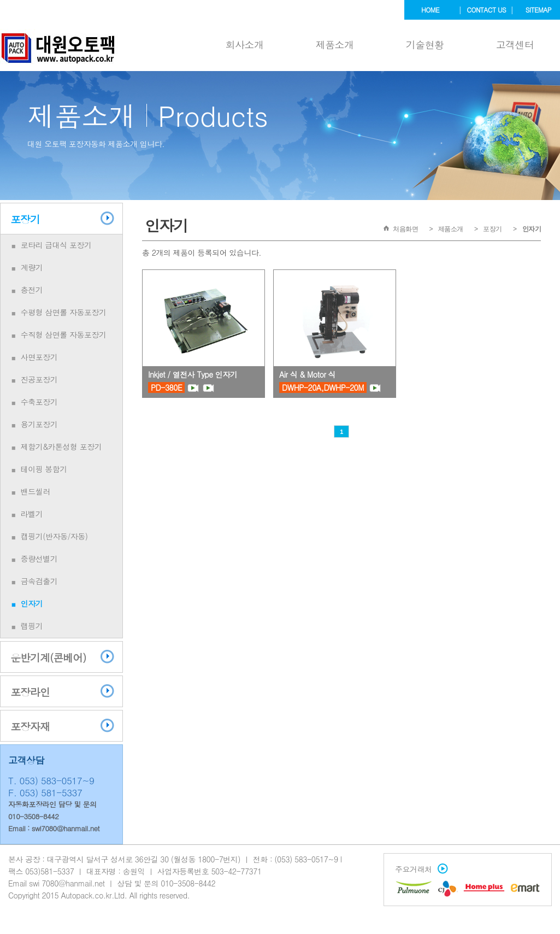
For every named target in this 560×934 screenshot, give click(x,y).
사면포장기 (39, 357)
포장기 (25, 219)
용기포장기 (39, 424)
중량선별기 (39, 559)
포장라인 (30, 692)
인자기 (32, 603)
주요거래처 (419, 869)
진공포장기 (39, 379)
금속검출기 (39, 581)
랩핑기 (32, 626)
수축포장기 (39, 402)
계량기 (32, 267)
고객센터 (515, 45)
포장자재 (30, 726)
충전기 (32, 290)
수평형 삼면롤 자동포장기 (64, 312)
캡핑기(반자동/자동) (54, 536)
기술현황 (425, 45)
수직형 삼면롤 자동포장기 (64, 334)
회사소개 (245, 45)
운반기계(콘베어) (48, 657)
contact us (486, 10)
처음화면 (405, 229)
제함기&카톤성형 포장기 (61, 447)
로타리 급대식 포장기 (56, 245)
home (430, 10)
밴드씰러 (36, 491)
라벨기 (32, 514)
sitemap (538, 10)
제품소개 (335, 45)
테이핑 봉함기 (44, 469)
